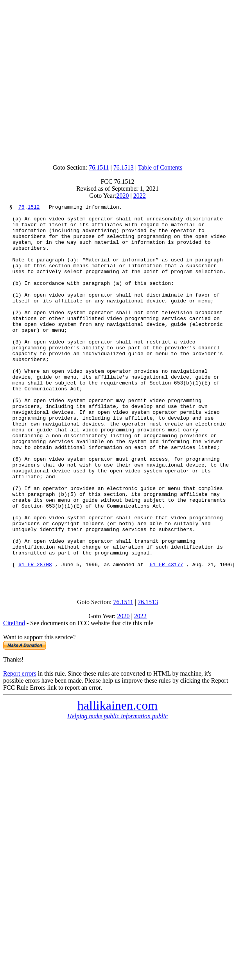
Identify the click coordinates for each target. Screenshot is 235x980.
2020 (123, 196)
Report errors (20, 748)
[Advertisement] (116, 80)
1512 (33, 208)
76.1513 (124, 167)
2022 (140, 196)
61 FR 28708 (35, 637)
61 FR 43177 (166, 637)
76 (22, 208)
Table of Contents (160, 167)
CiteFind (14, 698)
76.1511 (99, 167)
